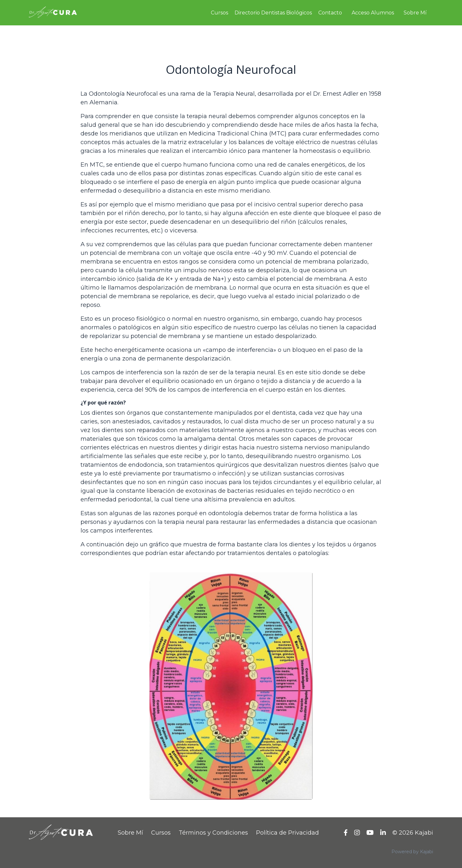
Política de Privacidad (287, 833)
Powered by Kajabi (412, 852)
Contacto (330, 13)
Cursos (219, 13)
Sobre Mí (415, 13)
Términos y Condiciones (213, 833)
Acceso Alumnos (373, 13)
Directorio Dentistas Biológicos (273, 13)
